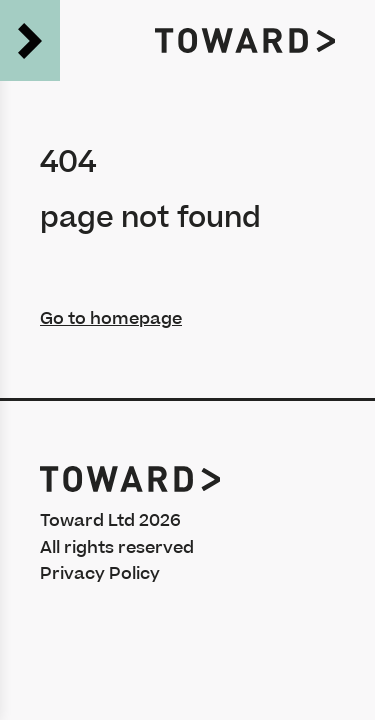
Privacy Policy (100, 574)
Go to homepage (111, 319)
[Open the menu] (30, 40)
